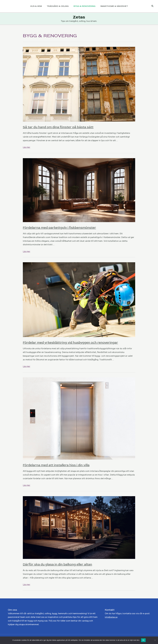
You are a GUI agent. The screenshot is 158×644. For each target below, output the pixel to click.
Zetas (79, 17)
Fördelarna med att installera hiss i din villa (61, 465)
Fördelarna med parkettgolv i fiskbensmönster (64, 227)
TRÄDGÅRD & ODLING (58, 6)
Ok (143, 640)
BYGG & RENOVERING (84, 6)
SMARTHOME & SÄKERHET (113, 6)
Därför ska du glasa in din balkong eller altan (62, 564)
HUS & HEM (38, 6)
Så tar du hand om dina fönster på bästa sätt (63, 127)
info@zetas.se (112, 617)
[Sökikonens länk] (153, 6)
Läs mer (27, 147)
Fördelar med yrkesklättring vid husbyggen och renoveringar (77, 342)
